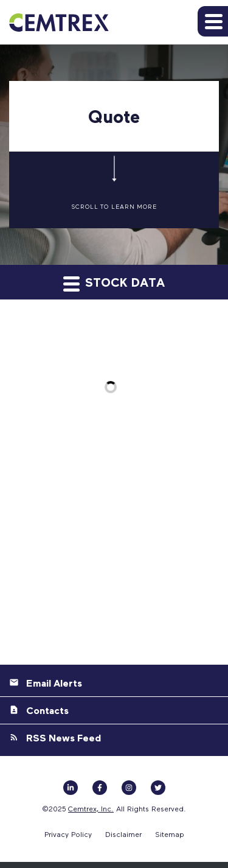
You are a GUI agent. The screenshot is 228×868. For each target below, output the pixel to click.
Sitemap (170, 834)
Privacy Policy (68, 834)
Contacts (47, 710)
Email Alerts (54, 683)
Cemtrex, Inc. (91, 808)
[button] (213, 21)
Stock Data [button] (114, 283)
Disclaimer (123, 834)
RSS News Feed (64, 738)
